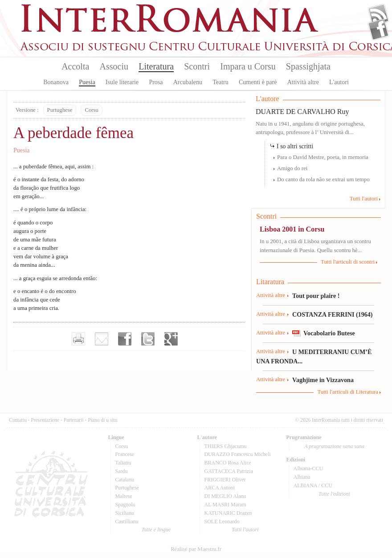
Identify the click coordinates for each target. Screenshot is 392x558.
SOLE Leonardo (222, 521)
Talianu (123, 463)
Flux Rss (378, 15)
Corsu (92, 110)
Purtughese (60, 110)
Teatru (220, 82)
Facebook (378, 29)
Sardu (122, 471)
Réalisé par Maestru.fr (196, 549)
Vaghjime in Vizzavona (323, 380)
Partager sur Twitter (148, 339)
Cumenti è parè (258, 82)
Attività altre (303, 82)
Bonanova (56, 82)
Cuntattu (18, 420)
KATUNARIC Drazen (228, 513)
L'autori (339, 82)
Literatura (156, 66)
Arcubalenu (188, 82)
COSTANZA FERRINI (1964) (332, 314)
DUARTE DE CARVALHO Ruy (302, 112)
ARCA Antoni (220, 488)
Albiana (302, 477)
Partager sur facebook (125, 339)
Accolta (75, 66)
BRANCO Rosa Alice (228, 463)
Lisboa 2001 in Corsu (292, 229)
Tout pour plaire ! (316, 296)
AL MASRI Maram (225, 505)
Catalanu (125, 480)
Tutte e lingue (156, 529)
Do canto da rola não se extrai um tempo (323, 179)
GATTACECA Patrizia (229, 471)
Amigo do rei (292, 168)
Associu (114, 66)
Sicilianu (125, 513)
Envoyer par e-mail (102, 339)
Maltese (124, 496)
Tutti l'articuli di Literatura (348, 392)
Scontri (197, 66)
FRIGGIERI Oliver (225, 480)
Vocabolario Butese (329, 333)
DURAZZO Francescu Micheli (238, 454)
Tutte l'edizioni (334, 494)
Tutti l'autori (364, 199)
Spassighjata (308, 66)
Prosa (156, 82)
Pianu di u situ (102, 420)
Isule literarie (122, 82)
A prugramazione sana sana (334, 446)
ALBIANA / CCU (313, 485)
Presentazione (45, 420)
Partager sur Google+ (171, 339)
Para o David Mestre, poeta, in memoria (323, 157)
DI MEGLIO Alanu (225, 496)
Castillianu (127, 521)
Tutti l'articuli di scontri (348, 262)
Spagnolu (125, 505)
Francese (125, 454)
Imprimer (78, 339)
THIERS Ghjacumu (226, 446)
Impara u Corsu (248, 66)
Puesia (87, 82)
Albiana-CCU (308, 468)
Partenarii (74, 420)
